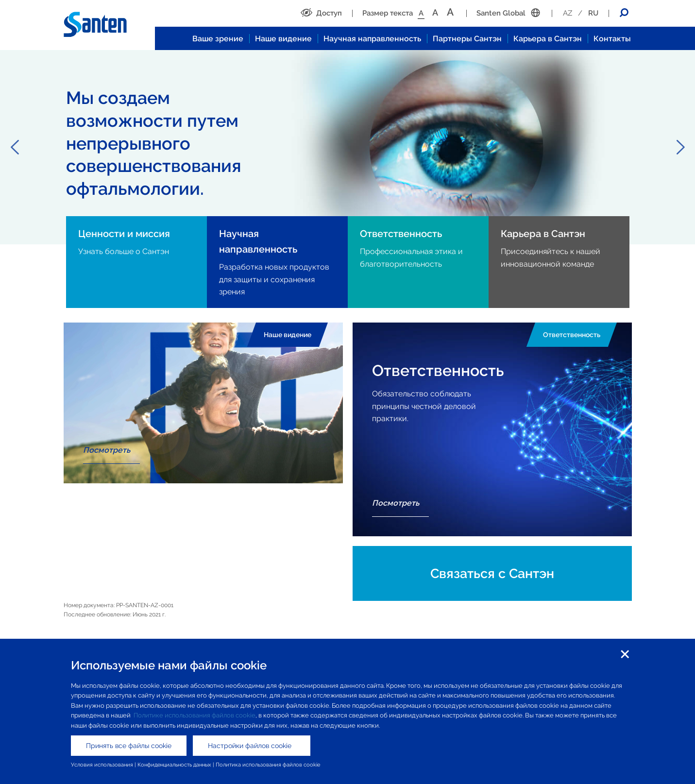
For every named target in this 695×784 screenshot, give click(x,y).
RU (593, 13)
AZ (568, 13)
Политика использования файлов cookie (268, 765)
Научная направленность (372, 39)
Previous (15, 147)
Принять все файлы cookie (129, 746)
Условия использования (102, 765)
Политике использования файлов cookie (195, 715)
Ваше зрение (218, 39)
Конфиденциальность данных (174, 765)
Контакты (612, 39)
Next (680, 147)
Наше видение (283, 39)
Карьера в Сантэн (548, 39)
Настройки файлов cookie (252, 746)
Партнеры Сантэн (467, 39)
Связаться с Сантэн (492, 573)
